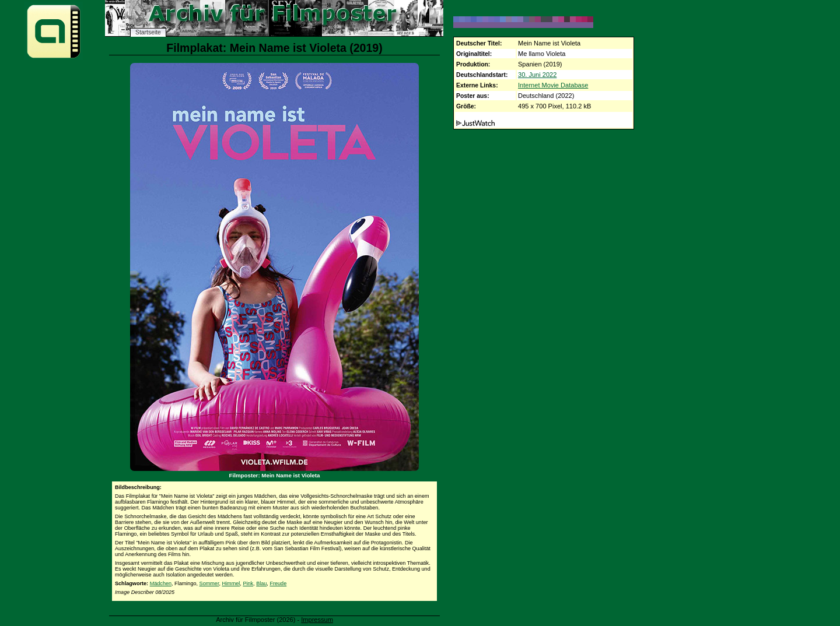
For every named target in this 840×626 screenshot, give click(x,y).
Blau (261, 583)
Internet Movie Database (553, 85)
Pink (248, 583)
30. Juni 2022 (537, 75)
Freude (278, 583)
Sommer (209, 583)
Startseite (148, 32)
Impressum (317, 620)
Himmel (231, 583)
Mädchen (161, 583)
